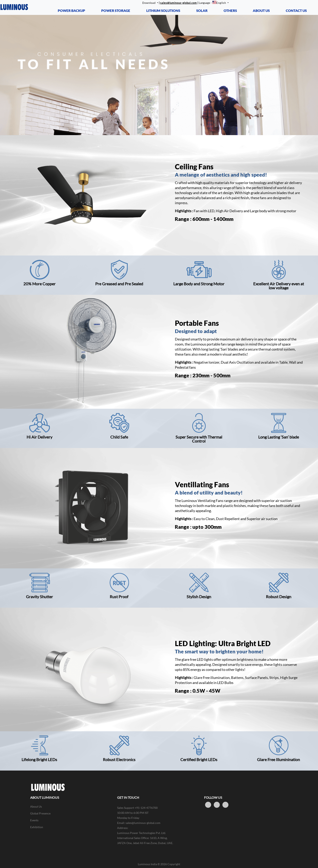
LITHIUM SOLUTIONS (163, 10)
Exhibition (37, 827)
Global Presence (40, 813)
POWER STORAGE (116, 10)
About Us (36, 806)
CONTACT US (296, 10)
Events (34, 820)
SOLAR (202, 10)
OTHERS (230, 10)
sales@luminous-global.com (179, 3)
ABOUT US (261, 10)
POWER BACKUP (71, 10)
